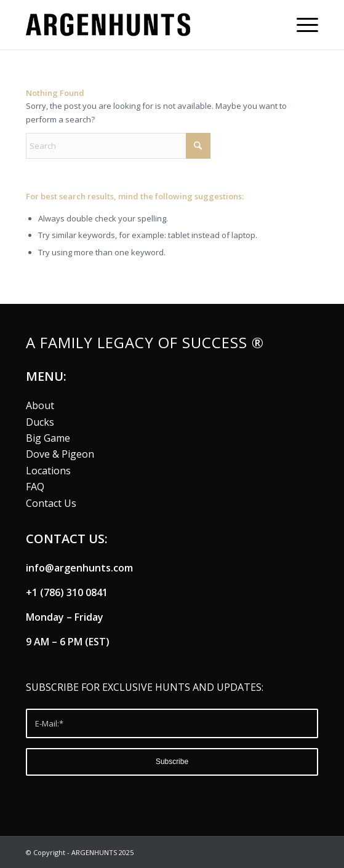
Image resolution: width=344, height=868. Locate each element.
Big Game (48, 438)
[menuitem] (301, 25)
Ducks (40, 422)
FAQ (35, 487)
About (40, 405)
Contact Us (51, 503)
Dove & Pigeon (60, 454)
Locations (48, 471)
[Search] (118, 146)
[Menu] (301, 25)
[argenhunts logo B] (143, 25)
